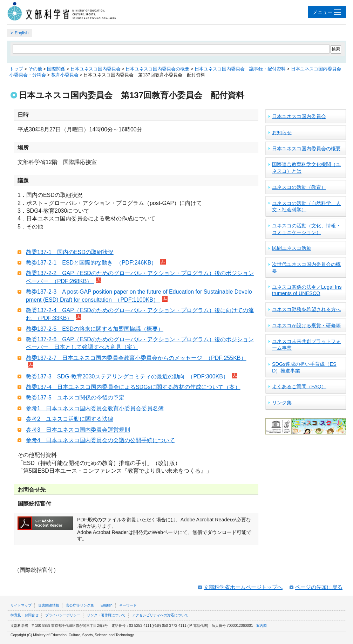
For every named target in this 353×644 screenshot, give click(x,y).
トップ (16, 69)
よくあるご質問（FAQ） (299, 386)
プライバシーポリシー (63, 615)
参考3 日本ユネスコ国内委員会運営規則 (78, 430)
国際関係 (56, 69)
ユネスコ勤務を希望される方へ (306, 309)
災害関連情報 (49, 605)
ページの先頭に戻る (319, 587)
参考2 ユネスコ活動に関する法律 (70, 419)
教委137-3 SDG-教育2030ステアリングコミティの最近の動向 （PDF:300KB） (128, 376)
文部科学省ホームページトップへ (243, 587)
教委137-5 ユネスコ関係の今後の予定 (75, 398)
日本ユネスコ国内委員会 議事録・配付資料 (240, 69)
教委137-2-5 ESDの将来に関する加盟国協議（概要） (95, 329)
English (22, 33)
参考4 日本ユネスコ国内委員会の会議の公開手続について (100, 440)
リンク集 (282, 403)
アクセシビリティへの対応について (160, 615)
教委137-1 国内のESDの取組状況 (70, 252)
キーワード (128, 605)
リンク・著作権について (106, 615)
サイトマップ (21, 605)
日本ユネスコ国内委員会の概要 (157, 69)
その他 (35, 69)
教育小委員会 (65, 75)
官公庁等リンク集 (80, 605)
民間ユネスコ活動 (292, 248)
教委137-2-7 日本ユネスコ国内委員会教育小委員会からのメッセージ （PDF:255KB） (136, 358)
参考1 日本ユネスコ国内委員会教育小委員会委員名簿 (95, 408)
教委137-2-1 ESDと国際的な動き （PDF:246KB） (92, 263)
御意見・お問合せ (25, 615)
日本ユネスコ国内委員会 (96, 69)
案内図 (262, 626)
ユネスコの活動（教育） (299, 187)
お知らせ (282, 132)
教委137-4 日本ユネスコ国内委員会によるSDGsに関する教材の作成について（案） (133, 387)
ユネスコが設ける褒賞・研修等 (306, 326)
